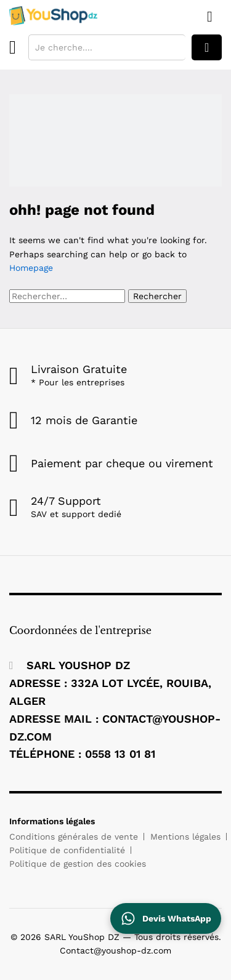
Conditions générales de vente (74, 837)
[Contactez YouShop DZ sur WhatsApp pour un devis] (166, 918)
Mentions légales (185, 837)
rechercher (207, 47)
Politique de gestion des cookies (78, 864)
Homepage (31, 268)
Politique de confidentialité (67, 850)
